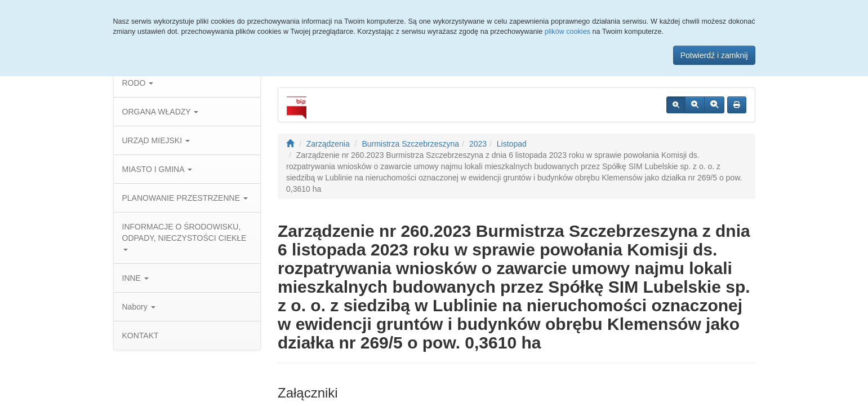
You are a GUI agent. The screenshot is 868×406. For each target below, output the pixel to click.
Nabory (139, 307)
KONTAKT (141, 336)
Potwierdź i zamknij (714, 55)
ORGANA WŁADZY (161, 112)
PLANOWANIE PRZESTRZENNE (185, 198)
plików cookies (567, 32)
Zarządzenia (328, 144)
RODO (138, 83)
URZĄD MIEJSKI (156, 140)
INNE (135, 278)
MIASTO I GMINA (157, 169)
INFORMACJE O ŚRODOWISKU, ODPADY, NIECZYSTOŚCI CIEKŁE (184, 237)
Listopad (512, 144)
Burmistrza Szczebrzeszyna (410, 144)
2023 (478, 144)
